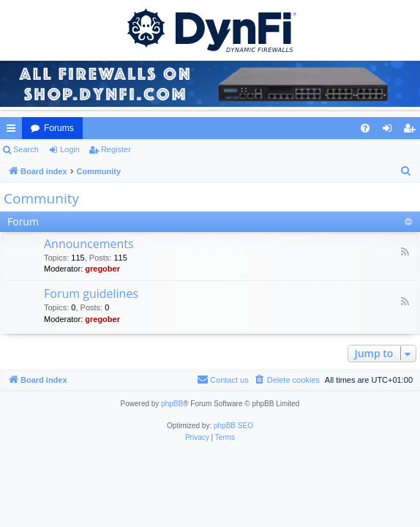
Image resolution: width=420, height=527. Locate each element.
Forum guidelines (91, 294)
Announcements (89, 244)
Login (70, 149)
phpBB (172, 404)
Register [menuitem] (412, 131)
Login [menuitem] (390, 131)
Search (26, 149)
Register (116, 149)
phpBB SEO (233, 426)
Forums (59, 128)
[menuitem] (365, 128)
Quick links (14, 131)
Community (41, 198)
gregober (102, 269)
